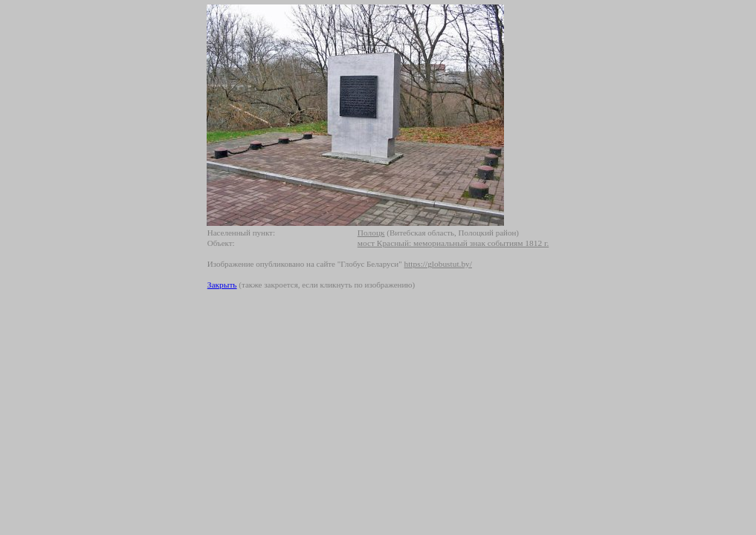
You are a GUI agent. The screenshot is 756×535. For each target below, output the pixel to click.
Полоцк (371, 233)
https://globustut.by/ (438, 264)
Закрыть (222, 285)
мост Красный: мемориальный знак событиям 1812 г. (453, 243)
